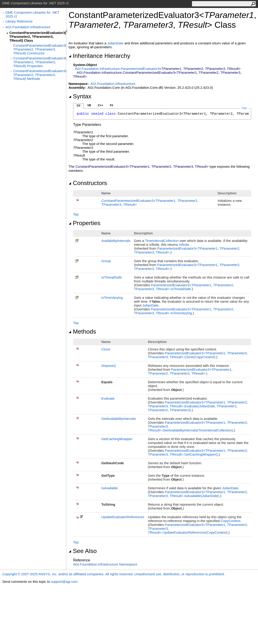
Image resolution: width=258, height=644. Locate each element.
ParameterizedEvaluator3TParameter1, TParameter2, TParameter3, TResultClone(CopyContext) (198, 355)
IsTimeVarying (112, 298)
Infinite (184, 245)
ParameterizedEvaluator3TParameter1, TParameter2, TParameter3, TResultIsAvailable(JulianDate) (198, 494)
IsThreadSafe (112, 277)
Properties (84, 223)
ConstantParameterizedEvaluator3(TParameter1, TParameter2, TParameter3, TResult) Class (38, 37)
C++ (101, 105)
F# (112, 105)
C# (78, 106)
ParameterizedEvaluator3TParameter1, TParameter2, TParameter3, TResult (190, 371)
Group (106, 261)
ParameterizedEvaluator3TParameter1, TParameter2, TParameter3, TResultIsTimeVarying (184, 311)
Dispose (109, 366)
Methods (82, 332)
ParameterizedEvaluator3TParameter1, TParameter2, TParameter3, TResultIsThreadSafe (184, 287)
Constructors (88, 183)
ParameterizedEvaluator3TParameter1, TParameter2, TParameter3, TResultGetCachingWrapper (198, 452)
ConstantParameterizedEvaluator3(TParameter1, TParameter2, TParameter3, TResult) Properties (40, 62)
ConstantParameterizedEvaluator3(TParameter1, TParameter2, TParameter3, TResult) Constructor (40, 49)
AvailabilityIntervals (116, 241)
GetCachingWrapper (117, 439)
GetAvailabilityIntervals (119, 419)
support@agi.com (64, 582)
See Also (83, 551)
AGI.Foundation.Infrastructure (28, 27)
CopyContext (231, 521)
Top (76, 214)
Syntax (80, 96)
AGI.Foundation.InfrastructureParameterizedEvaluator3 (117, 69)
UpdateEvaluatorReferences (123, 517)
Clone (106, 349)
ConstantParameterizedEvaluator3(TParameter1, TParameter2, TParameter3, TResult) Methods (40, 75)
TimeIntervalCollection (162, 241)
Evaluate (108, 398)
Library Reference (19, 21)
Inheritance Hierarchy (99, 56)
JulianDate (115, 43)
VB (89, 105)
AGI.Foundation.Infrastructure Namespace (105, 564)
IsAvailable (110, 488)
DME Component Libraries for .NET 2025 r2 (32, 14)
